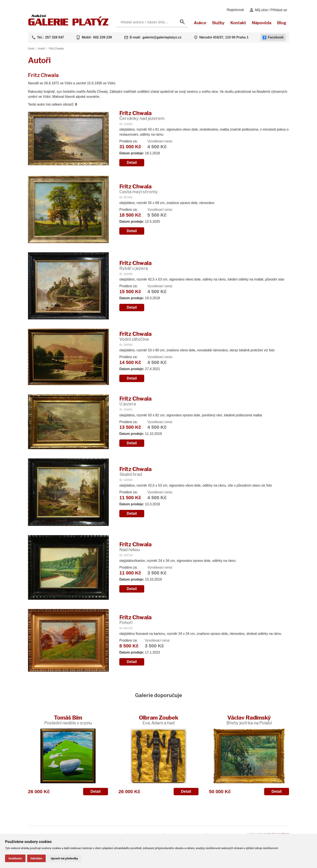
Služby (218, 23)
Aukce (200, 23)
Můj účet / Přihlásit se (268, 10)
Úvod (31, 48)
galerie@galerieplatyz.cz (162, 37)
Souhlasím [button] (15, 858)
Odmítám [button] (36, 858)
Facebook (273, 37)
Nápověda (262, 23)
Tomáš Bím (68, 720)
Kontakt (238, 23)
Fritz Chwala (56, 48)
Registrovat (235, 10)
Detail (132, 163)
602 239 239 (102, 37)
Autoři (41, 48)
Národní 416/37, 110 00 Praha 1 (224, 37)
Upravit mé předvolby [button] (64, 858)
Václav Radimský (249, 720)
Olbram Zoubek (159, 720)
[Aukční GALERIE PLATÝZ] (69, 24)
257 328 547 (55, 37)
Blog (282, 23)
